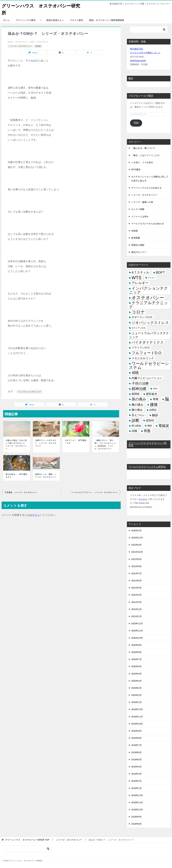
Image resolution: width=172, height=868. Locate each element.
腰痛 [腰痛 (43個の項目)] (154, 404)
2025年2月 (136, 531)
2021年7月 (136, 573)
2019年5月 (136, 760)
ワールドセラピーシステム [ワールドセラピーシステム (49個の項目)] (149, 365)
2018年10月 (137, 810)
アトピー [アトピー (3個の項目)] (152, 278)
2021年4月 (136, 595)
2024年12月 (137, 538)
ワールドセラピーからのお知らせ (148, 224)
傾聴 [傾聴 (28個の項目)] (135, 373)
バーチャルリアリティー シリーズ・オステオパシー (94, 492)
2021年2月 (136, 609)
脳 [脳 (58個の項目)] (167, 399)
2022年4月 (136, 545)
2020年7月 (136, 659)
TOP (27, 840)
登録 (136, 123)
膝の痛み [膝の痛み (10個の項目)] (137, 410)
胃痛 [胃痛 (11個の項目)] (156, 399)
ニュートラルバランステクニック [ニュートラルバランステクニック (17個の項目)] (149, 335)
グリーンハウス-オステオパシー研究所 (148, 444)
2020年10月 (137, 638)
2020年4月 (136, 681)
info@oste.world (138, 61)
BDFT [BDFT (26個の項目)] (160, 272)
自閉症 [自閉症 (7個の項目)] (153, 410)
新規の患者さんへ (55, 20)
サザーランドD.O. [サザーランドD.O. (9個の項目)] (142, 317)
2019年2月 (136, 781)
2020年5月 (136, 674)
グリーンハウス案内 (26, 20)
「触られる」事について (143, 148)
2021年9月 (136, 559)
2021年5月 (136, 588)
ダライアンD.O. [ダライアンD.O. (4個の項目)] (139, 328)
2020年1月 (136, 702)
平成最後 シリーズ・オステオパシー (21, 492)
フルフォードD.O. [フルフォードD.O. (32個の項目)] (147, 353)
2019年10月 (137, 724)
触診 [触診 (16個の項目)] (155, 415)
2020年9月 (136, 645)
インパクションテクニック (29, 392)
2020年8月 (136, 652)
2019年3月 (136, 774)
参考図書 (136, 238)
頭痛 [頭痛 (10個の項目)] (134, 431)
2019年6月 (136, 752)
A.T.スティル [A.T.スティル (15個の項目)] (140, 272)
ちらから (143, 499)
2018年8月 (136, 824)
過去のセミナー (139, 252)
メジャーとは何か (140, 216)
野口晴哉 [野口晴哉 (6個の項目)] (136, 426)
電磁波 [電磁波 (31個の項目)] (164, 426)
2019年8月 (136, 738)
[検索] (149, 30)
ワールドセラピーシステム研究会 (147, 467)
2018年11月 (137, 802)
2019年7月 (136, 745)
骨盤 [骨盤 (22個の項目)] (147, 431)
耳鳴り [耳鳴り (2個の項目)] (156, 389)
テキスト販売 (77, 20)
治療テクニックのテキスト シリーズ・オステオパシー (46, 443)
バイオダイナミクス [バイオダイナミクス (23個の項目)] (148, 342)
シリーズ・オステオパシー (20, 46)
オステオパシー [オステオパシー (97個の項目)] (148, 297)
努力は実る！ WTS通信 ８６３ (17, 476)
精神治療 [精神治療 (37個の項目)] (139, 389)
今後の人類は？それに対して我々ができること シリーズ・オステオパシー (16, 445)
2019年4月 (136, 767)
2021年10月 (137, 552)
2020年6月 (136, 666)
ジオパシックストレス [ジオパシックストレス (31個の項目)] (150, 322)
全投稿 (38, 46)
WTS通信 (136, 170)
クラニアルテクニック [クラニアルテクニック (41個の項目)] (148, 305)
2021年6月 (136, 581)
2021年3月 (136, 602)
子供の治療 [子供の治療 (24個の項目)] (140, 383)
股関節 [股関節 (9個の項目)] (136, 394)
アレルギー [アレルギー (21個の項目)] (140, 283)
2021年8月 (136, 566)
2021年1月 (136, 616)
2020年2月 (136, 695)
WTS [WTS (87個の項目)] (137, 278)
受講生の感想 (138, 245)
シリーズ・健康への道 (142, 202)
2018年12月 (137, 795)
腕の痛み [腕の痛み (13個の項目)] (137, 404)
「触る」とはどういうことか (145, 155)
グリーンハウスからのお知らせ (146, 188)
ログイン (35, 515)
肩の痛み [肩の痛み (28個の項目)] (139, 399)
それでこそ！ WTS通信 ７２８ (76, 442)
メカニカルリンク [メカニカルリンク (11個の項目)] (143, 358)
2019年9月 (136, 731)
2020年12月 (137, 623)
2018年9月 (136, 817)
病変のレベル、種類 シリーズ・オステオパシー (46, 476)
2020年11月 (137, 631)
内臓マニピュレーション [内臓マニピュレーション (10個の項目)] (147, 378)
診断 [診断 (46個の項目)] (135, 420)
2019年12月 (137, 709)
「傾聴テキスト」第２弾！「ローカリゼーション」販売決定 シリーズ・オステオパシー (105, 445)
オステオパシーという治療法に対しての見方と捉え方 (150, 179)
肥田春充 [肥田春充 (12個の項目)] (152, 394)
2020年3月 (136, 688)
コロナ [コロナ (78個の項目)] (138, 312)
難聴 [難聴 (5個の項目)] (150, 426)
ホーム (6, 20)
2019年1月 (136, 788)
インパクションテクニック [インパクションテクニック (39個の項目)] (148, 290)
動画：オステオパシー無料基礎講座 (107, 20)
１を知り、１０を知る (142, 162)
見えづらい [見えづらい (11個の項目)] (139, 415)
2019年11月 (137, 717)
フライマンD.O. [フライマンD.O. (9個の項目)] (141, 348)
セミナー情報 (138, 209)
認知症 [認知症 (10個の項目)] (150, 420)
